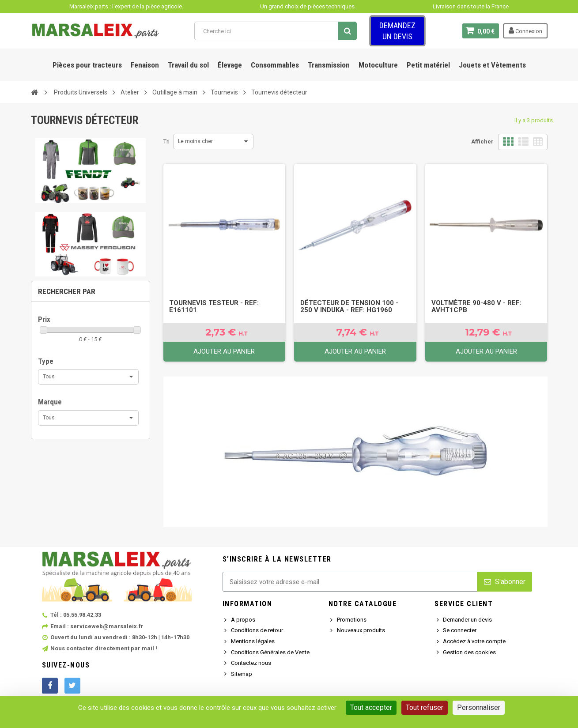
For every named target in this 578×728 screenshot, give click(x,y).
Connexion (525, 30)
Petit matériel (428, 65)
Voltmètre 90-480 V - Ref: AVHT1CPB (476, 306)
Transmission (329, 65)
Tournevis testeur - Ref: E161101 (214, 306)
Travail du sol (188, 65)
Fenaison (145, 65)
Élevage (230, 65)
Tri (166, 141)
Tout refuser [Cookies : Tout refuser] (425, 707)
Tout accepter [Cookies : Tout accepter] (371, 707)
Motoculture (378, 65)
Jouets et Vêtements (492, 65)
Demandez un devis (397, 31)
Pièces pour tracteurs (87, 65)
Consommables (275, 65)
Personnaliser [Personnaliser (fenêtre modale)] (479, 707)
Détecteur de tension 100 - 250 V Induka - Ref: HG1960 (349, 306)
